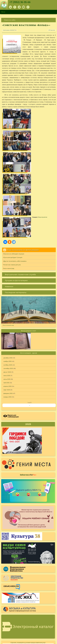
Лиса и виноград (9, 195)
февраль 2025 (8, 320)
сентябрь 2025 (8, 295)
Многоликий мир (8, 251)
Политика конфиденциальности (42, 626)
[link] (28, 20)
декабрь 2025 (8, 284)
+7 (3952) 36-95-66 (20, 2)
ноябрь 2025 (7, 288)
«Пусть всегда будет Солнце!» (13, 184)
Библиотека (28, 401)
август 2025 (7, 298)
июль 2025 (7, 302)
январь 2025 (7, 323)
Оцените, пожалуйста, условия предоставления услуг (28, 569)
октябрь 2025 (8, 291)
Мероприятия (12, 163)
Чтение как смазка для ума (12, 191)
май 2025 (6, 309)
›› (30, 332)
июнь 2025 (7, 305)
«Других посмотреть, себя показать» (15, 187)
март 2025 (7, 316)
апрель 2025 (7, 313)
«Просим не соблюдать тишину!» (14, 180)
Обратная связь (37, 629)
